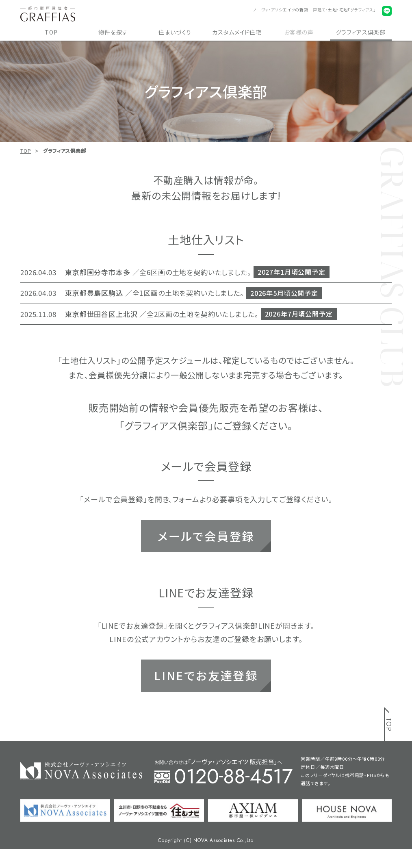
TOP (51, 32)
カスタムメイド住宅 (237, 32)
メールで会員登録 (206, 536)
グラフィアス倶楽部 (361, 32)
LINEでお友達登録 (206, 675)
